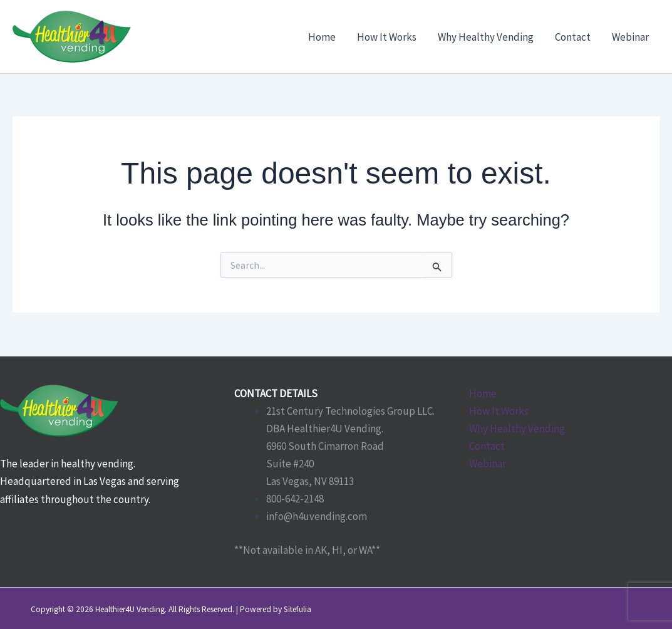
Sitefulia (297, 609)
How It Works (499, 411)
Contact (487, 446)
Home (483, 393)
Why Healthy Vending (517, 429)
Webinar (488, 464)
